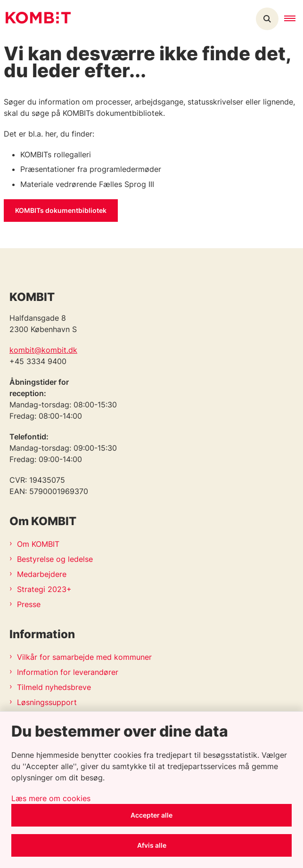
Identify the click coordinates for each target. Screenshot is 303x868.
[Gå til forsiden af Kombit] (35, 19)
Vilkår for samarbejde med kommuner (84, 657)
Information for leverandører (68, 672)
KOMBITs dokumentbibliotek (61, 210)
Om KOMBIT (38, 544)
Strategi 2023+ (44, 589)
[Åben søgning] (267, 19)
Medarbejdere (42, 574)
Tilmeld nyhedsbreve (54, 687)
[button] (294, 19)
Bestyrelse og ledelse (55, 559)
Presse (29, 604)
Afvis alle (152, 845)
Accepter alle (151, 815)
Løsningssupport (47, 702)
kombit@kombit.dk (43, 350)
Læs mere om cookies (51, 798)
